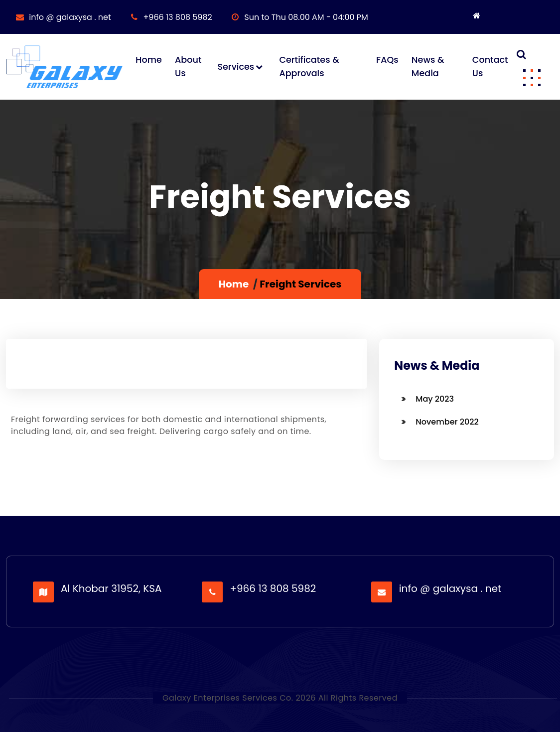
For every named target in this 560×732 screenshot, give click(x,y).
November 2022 (447, 422)
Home (149, 60)
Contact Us (490, 66)
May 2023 (435, 399)
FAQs (387, 60)
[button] (532, 77)
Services (236, 67)
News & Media (428, 66)
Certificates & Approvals (309, 66)
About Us (188, 66)
